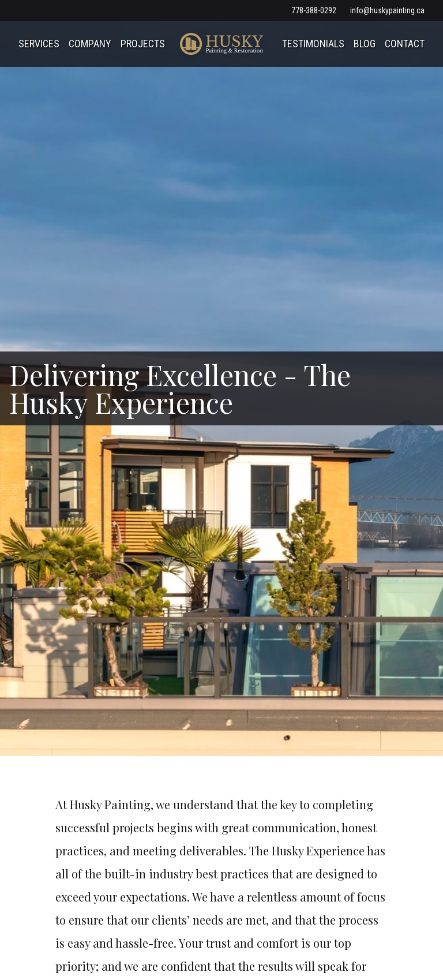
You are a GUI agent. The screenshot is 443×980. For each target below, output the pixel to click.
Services (39, 44)
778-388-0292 (314, 10)
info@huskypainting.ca (387, 10)
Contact (405, 44)
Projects (143, 44)
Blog (365, 44)
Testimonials (313, 44)
